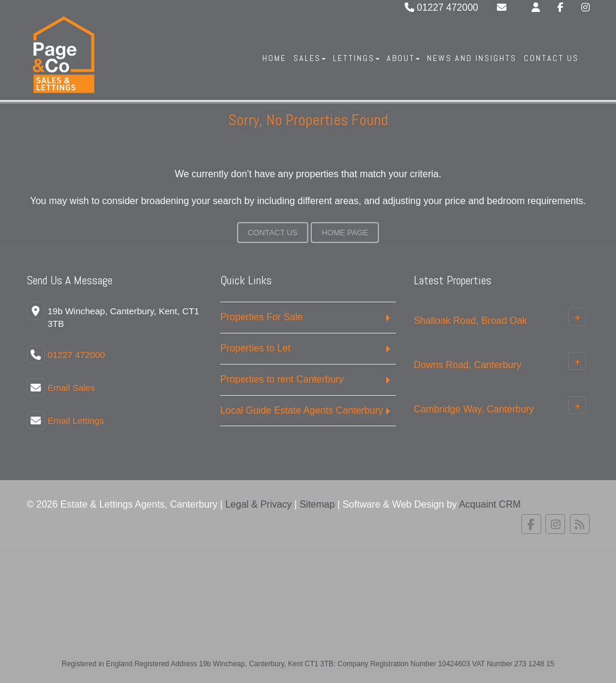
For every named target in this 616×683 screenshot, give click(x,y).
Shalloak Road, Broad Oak (470, 321)
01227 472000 (441, 7)
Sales (309, 58)
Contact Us (551, 58)
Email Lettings (76, 421)
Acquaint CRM (490, 504)
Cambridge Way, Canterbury (474, 409)
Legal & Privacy (258, 504)
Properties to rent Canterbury (282, 379)
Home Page (345, 233)
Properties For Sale (262, 317)
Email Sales (72, 388)
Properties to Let (255, 348)
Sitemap (317, 504)
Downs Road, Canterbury (468, 365)
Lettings (356, 58)
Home (274, 58)
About (403, 58)
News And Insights (472, 58)
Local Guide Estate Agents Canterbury (302, 410)
